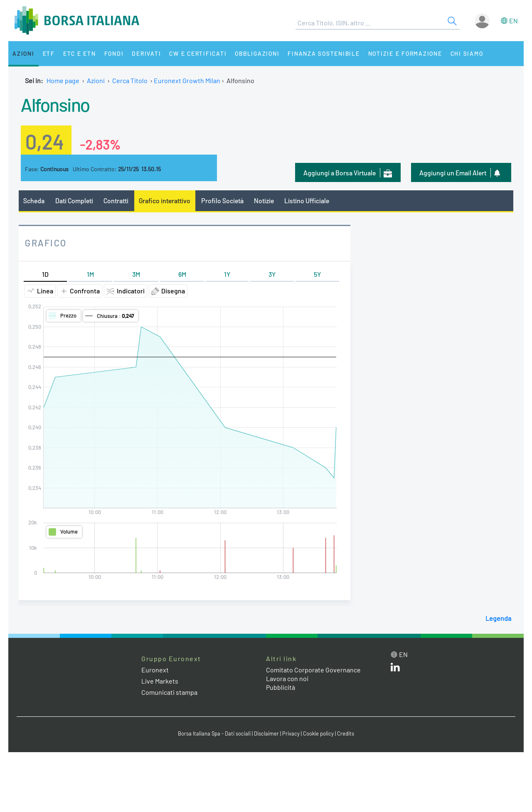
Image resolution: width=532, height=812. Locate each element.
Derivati (146, 53)
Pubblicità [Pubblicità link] (281, 687)
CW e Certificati (198, 53)
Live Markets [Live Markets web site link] (160, 681)
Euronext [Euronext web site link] (155, 670)
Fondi (114, 53)
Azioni (23, 53)
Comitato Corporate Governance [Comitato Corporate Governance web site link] (313, 670)
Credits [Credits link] (346, 733)
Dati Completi (74, 201)
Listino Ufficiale (307, 201)
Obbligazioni (257, 53)
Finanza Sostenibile (324, 53)
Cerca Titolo (130, 80)
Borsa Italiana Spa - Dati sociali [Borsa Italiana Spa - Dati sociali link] (214, 733)
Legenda (498, 618)
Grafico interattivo (165, 201)
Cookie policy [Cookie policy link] (318, 733)
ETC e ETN (80, 53)
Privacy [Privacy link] (291, 733)
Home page (63, 80)
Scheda (34, 201)
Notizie (264, 201)
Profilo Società (222, 201)
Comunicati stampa (169, 692)
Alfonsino (55, 104)
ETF (49, 53)
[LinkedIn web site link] (395, 669)
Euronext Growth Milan (187, 80)
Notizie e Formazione (405, 53)
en (514, 21)
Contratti (116, 201)
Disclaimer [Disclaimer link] (266, 733)
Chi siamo (467, 53)
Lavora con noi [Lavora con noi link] (287, 678)
